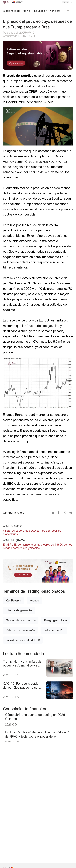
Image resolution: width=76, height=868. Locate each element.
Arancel (35, 600)
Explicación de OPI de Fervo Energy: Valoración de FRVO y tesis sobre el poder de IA (38, 734)
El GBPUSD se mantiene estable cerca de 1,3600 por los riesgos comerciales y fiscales (38, 546)
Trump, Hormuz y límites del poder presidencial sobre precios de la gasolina (23, 663)
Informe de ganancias (19, 610)
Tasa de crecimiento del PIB (23, 640)
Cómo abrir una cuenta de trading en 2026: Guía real (35, 717)
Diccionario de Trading (17, 11)
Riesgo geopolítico (55, 620)
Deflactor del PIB (54, 630)
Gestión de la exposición (21, 620)
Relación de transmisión (20, 630)
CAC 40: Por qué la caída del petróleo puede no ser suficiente (21, 685)
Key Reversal (14, 600)
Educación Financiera (47, 11)
